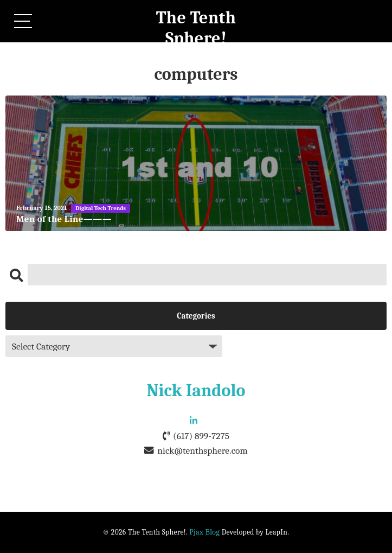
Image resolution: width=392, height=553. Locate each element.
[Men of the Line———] (196, 163)
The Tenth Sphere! (196, 28)
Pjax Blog (204, 532)
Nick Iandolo (196, 390)
